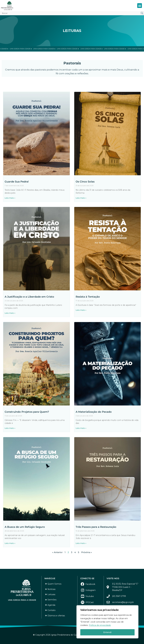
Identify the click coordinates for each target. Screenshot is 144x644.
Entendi (107, 632)
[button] (140, 6)
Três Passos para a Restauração (96, 558)
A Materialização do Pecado (94, 443)
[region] (107, 622)
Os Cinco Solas (85, 213)
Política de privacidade (100, 625)
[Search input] (71, 13)
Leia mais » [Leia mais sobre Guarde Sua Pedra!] (10, 229)
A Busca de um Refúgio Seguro (25, 558)
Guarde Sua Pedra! (17, 213)
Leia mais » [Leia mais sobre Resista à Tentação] (81, 341)
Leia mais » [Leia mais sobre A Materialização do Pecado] (81, 459)
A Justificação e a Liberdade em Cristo (29, 328)
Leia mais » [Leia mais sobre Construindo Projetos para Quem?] (10, 459)
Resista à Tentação (88, 328)
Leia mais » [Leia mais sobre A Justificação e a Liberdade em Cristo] (10, 344)
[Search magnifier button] (142, 13)
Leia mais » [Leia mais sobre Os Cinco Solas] (81, 229)
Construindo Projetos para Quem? (27, 443)
